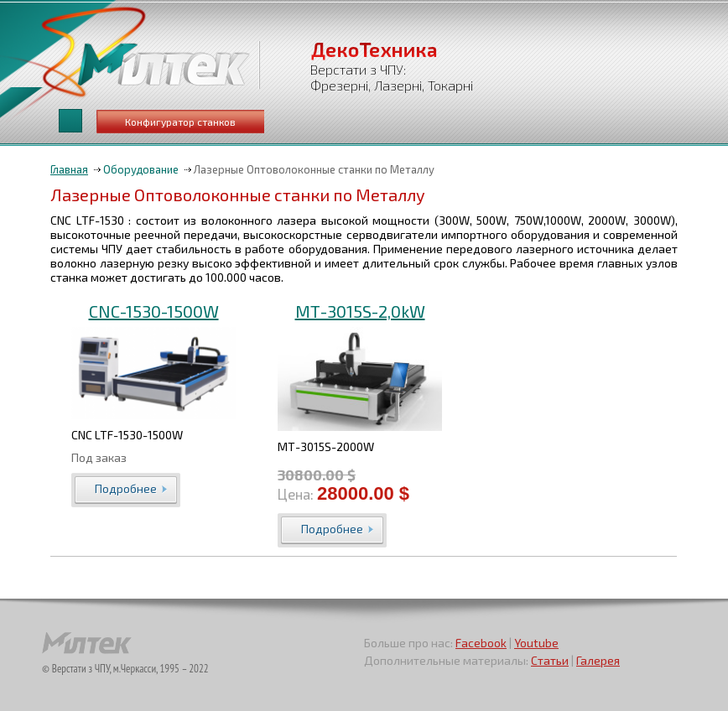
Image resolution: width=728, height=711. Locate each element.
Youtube (536, 643)
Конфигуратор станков (180, 122)
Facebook (481, 643)
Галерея (598, 660)
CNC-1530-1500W (154, 311)
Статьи (550, 660)
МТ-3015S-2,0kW (360, 311)
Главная (69, 169)
